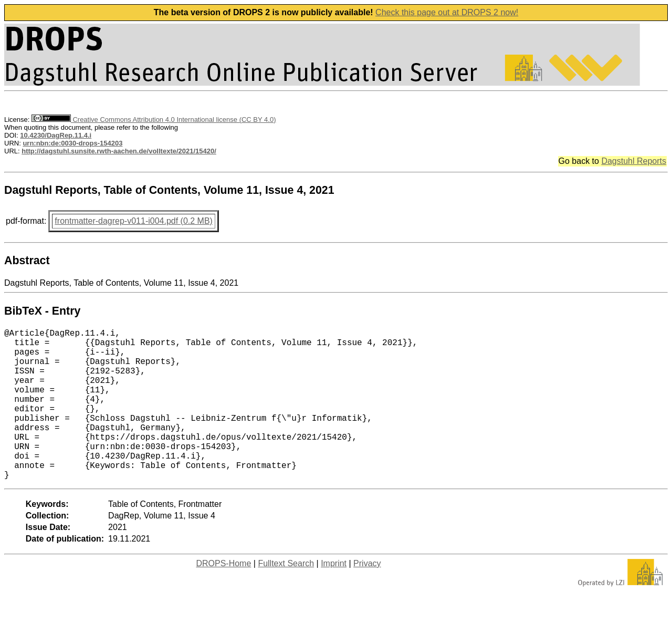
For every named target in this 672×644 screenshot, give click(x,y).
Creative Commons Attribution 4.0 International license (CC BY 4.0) (154, 120)
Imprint (334, 597)
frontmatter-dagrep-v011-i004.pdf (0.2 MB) (134, 221)
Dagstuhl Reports (634, 161)
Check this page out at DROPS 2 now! (447, 12)
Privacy (367, 597)
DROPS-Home (223, 597)
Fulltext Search (286, 597)
